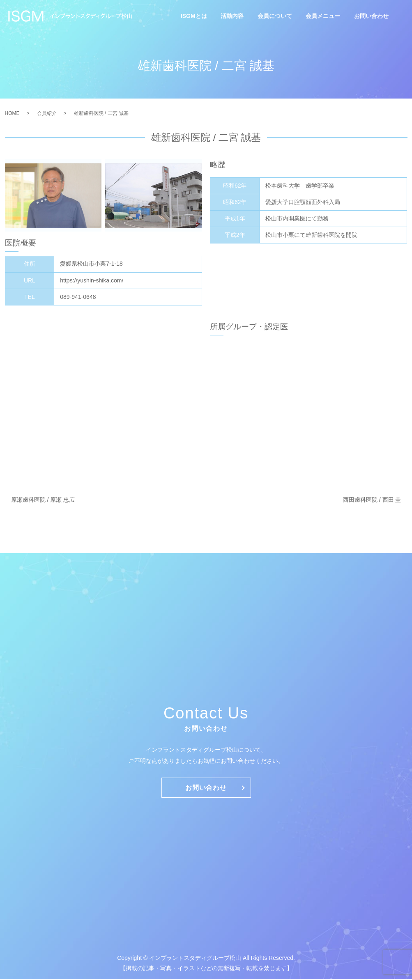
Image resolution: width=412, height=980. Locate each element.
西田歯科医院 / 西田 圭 (372, 500)
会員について (275, 16)
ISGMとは (194, 16)
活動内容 (232, 16)
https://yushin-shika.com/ (92, 280)
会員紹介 (47, 113)
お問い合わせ (371, 16)
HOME (12, 113)
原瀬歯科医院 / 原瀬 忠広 (43, 500)
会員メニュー (323, 16)
